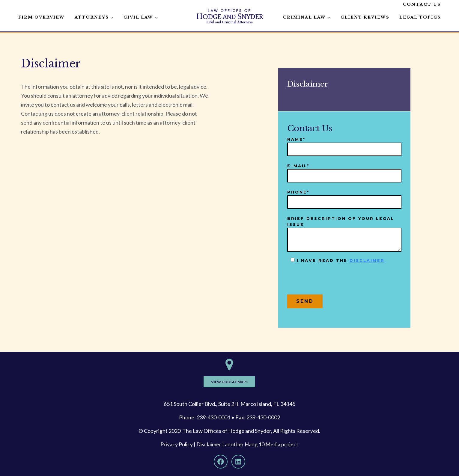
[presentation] (333, 281)
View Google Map (229, 382)
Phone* (344, 197)
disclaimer (367, 260)
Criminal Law (304, 17)
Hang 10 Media (262, 444)
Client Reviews (365, 17)
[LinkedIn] (238, 462)
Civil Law (138, 17)
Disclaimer (209, 444)
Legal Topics (420, 17)
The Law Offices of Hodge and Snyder (227, 431)
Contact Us (422, 4)
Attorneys (92, 17)
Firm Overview (42, 17)
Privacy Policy (177, 444)
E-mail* (344, 171)
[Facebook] (221, 462)
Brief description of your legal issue (344, 234)
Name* (344, 145)
